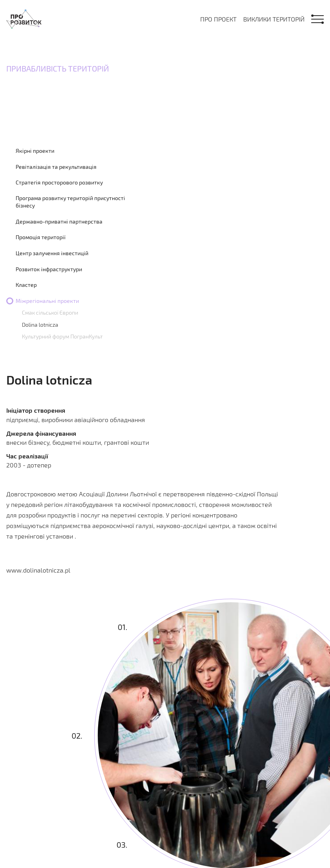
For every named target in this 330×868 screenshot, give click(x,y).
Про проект (218, 19)
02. (77, 736)
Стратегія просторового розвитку (59, 182)
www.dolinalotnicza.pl (38, 570)
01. (123, 627)
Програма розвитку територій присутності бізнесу (70, 202)
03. (122, 844)
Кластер (26, 285)
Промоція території (41, 237)
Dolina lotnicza (40, 325)
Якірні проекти (35, 151)
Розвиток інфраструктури (49, 269)
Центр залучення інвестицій (52, 253)
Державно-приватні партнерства (59, 221)
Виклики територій (274, 19)
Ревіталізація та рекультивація (56, 167)
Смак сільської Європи (50, 312)
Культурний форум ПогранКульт (62, 336)
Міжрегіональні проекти (47, 301)
